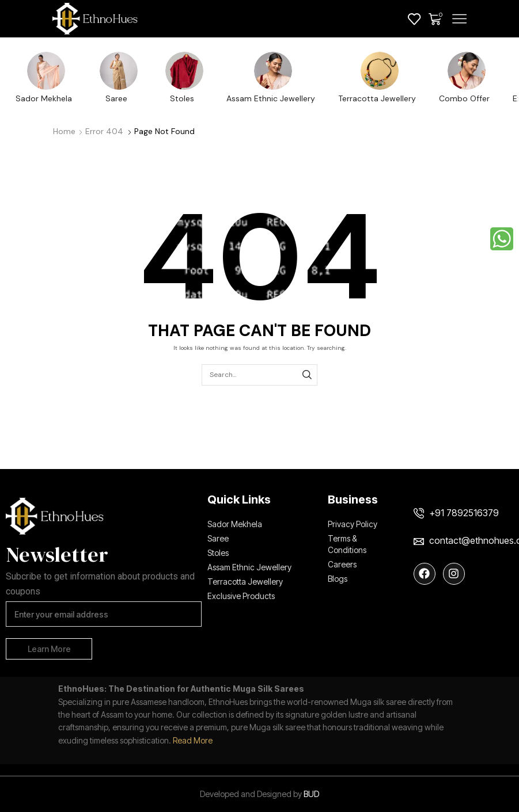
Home (64, 131)
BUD (311, 794)
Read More (193, 740)
